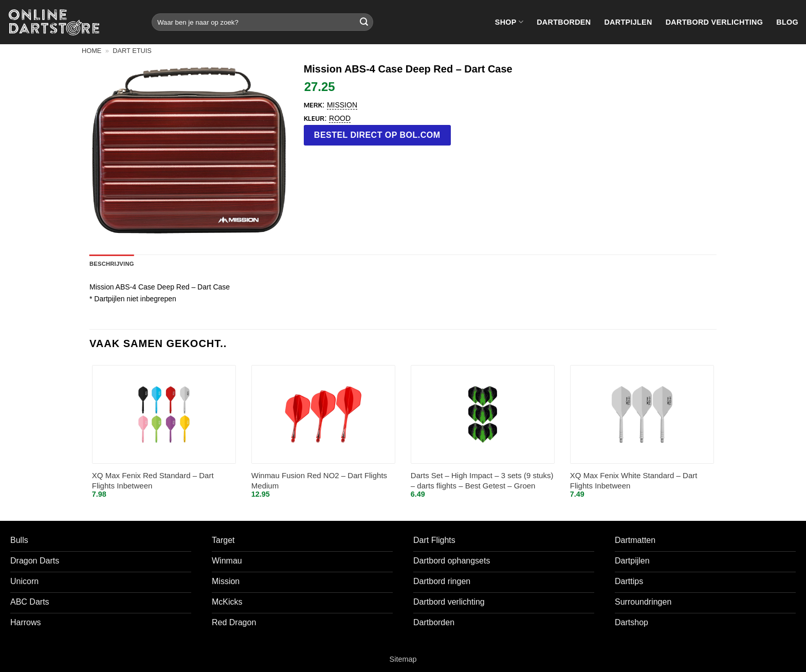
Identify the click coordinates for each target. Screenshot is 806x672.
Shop (509, 22)
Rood (340, 118)
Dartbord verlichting (715, 22)
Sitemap (403, 659)
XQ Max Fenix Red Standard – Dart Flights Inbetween (153, 480)
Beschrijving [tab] (112, 264)
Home (91, 51)
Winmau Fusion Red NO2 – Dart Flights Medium (319, 480)
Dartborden (564, 22)
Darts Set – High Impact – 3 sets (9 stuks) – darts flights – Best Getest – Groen (482, 480)
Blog (787, 22)
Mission (342, 105)
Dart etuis (132, 51)
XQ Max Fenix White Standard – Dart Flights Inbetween (634, 480)
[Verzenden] (364, 22)
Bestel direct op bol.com (377, 135)
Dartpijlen (628, 22)
